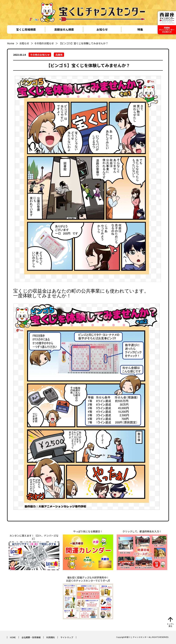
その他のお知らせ (44, 43)
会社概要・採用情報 (31, 637)
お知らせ (102, 29)
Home (11, 43)
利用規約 (51, 637)
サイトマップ (67, 637)
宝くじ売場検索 (26, 29)
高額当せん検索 (64, 29)
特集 (140, 29)
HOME (13, 637)
